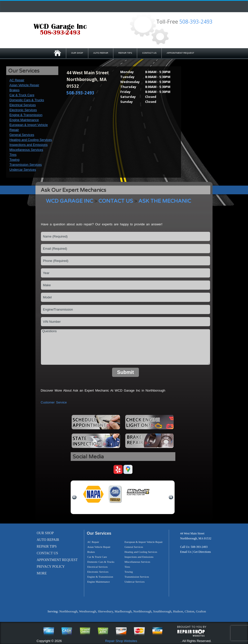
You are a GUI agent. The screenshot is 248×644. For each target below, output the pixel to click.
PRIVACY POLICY (51, 567)
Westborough (88, 611)
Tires (13, 155)
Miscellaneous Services (26, 150)
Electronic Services (23, 110)
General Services (22, 135)
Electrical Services (23, 105)
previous (74, 497)
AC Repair (17, 80)
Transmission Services (26, 165)
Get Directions (202, 552)
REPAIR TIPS (125, 53)
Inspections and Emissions (29, 145)
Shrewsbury (105, 611)
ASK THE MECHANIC (165, 201)
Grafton (201, 611)
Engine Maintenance (24, 120)
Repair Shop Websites (121, 641)
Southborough (162, 611)
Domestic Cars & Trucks (27, 100)
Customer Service (54, 402)
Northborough (68, 611)
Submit (125, 372)
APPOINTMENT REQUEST (180, 53)
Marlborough (123, 611)
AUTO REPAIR (101, 53)
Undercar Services (23, 170)
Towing (14, 160)
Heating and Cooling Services (31, 140)
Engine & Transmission (26, 115)
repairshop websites (191, 633)
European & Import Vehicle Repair (144, 542)
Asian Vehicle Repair (24, 85)
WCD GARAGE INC (69, 201)
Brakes (14, 90)
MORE (42, 573)
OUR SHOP (77, 53)
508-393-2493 (196, 22)
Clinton (189, 611)
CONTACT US (149, 53)
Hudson (178, 611)
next (171, 497)
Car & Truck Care (22, 95)
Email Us (186, 552)
